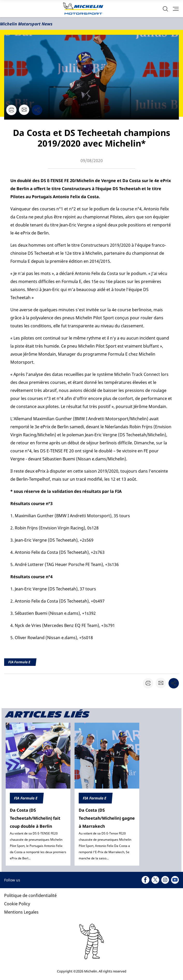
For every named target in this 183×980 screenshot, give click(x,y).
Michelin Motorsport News (26, 24)
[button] (165, 9)
